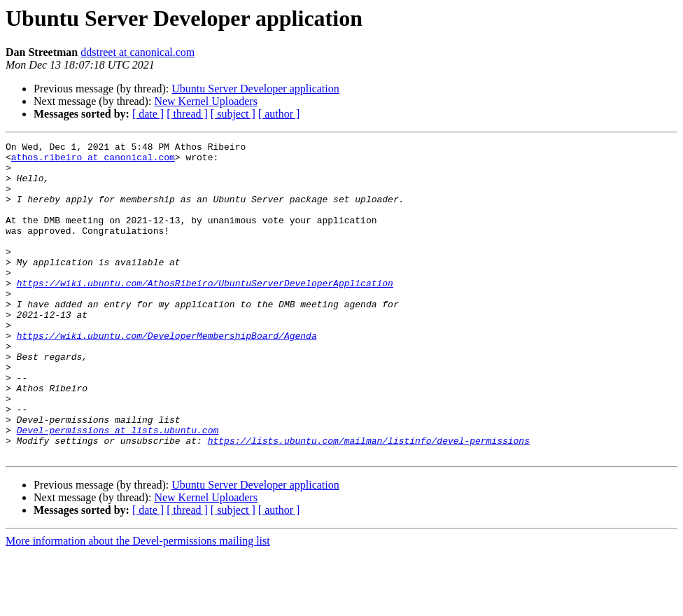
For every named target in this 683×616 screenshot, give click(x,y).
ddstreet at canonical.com (138, 52)
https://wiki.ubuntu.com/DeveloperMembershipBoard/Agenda (167, 375)
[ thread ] (187, 114)
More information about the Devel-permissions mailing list (138, 604)
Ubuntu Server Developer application (255, 89)
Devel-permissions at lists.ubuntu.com (118, 489)
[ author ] (279, 114)
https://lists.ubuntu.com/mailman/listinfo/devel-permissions (369, 501)
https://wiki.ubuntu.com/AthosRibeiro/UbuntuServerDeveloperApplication (205, 312)
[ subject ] (233, 114)
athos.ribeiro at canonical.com (93, 161)
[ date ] (148, 114)
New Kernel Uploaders (206, 101)
